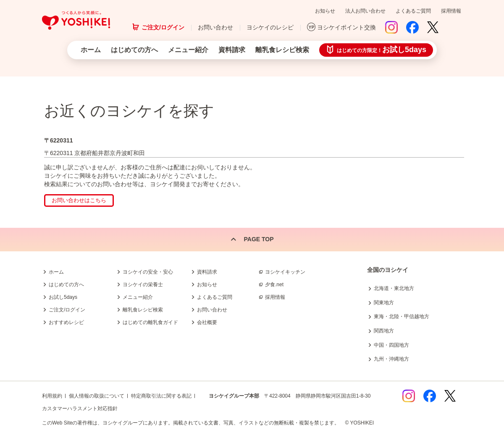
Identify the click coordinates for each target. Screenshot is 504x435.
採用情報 (451, 11)
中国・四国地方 (391, 345)
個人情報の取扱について (97, 396)
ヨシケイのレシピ (270, 27)
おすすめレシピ (66, 322)
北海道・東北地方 (394, 288)
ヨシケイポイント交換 (346, 27)
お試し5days (63, 297)
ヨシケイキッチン (285, 272)
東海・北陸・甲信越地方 (402, 316)
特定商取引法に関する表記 (161, 396)
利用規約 (52, 396)
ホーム (91, 50)
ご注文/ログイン (163, 27)
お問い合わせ (215, 27)
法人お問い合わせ (365, 11)
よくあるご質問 (413, 11)
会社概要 (207, 322)
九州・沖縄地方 (391, 359)
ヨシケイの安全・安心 (148, 272)
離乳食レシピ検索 (282, 50)
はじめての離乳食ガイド (150, 322)
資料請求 (232, 50)
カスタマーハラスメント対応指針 (80, 409)
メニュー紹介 (188, 50)
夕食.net (274, 285)
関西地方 (384, 331)
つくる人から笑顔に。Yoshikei (76, 20)
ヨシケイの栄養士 (143, 285)
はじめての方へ (134, 50)
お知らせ (325, 11)
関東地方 (384, 303)
